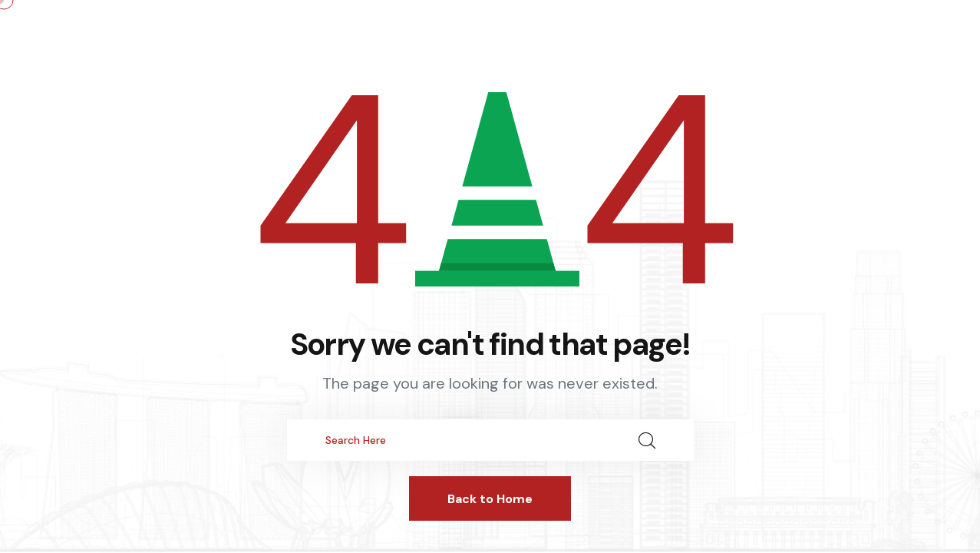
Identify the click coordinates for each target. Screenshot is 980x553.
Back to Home (490, 499)
